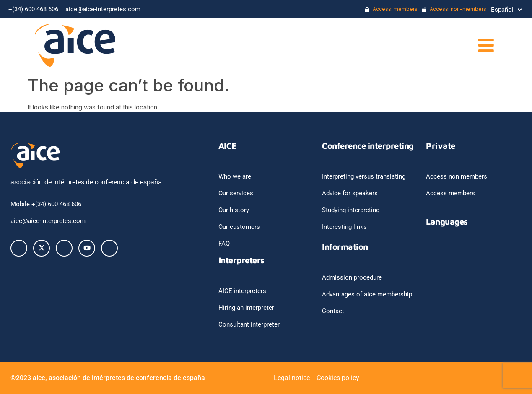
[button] (386, 45)
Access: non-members (454, 9)
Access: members (391, 9)
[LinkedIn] (64, 248)
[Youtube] (87, 248)
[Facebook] (19, 248)
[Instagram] (109, 248)
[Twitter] (42, 248)
